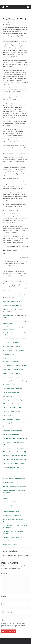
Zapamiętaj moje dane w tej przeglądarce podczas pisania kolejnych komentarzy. (14, 624)
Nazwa (4, 596)
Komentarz (5, 573)
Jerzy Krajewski (8, 22)
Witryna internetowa (8, 612)
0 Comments (7, 24)
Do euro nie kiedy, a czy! (10, 551)
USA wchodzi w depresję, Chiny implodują (16, 555)
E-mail (4, 604)
